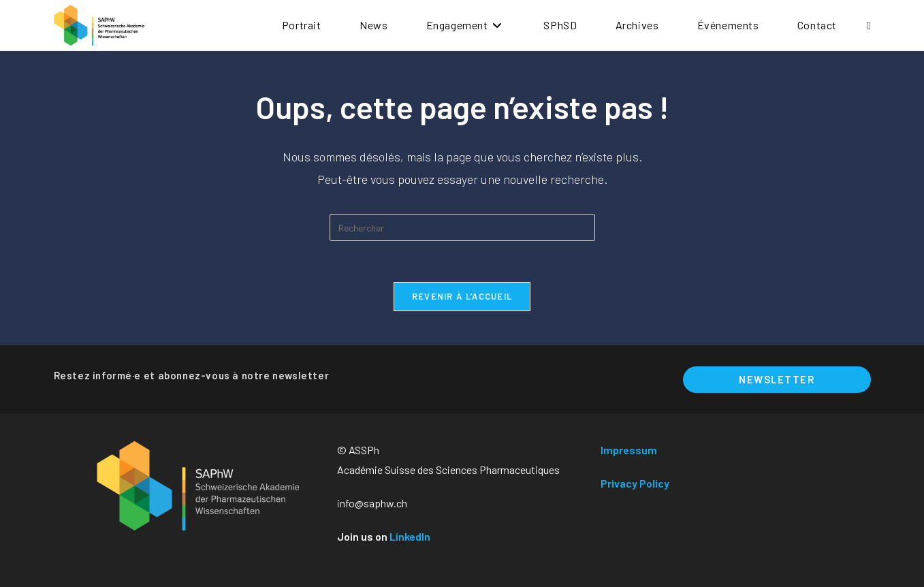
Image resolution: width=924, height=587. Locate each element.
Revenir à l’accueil (462, 296)
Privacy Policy (635, 483)
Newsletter (777, 379)
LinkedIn (410, 536)
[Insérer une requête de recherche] (462, 227)
